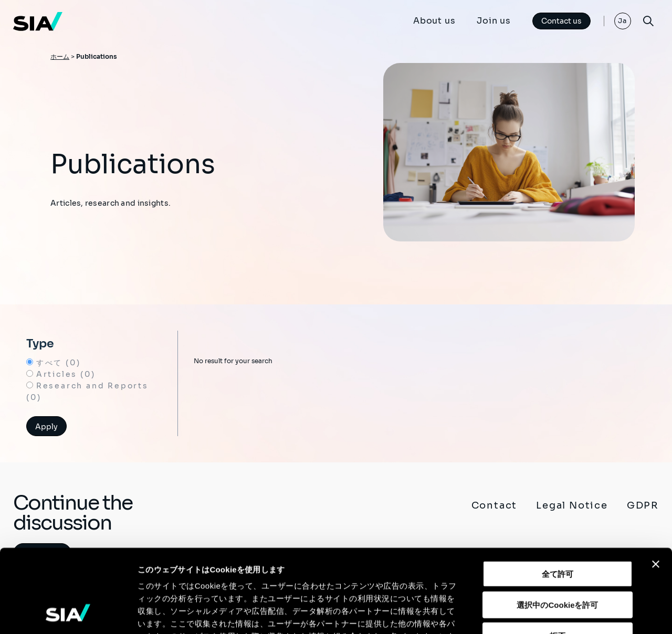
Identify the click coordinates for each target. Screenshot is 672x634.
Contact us (561, 21)
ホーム (60, 56)
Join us (494, 21)
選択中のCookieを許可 (557, 527)
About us (434, 21)
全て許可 (558, 496)
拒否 (558, 558)
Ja (623, 21)
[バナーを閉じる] (656, 486)
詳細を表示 (507, 613)
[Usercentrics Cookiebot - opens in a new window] (68, 614)
